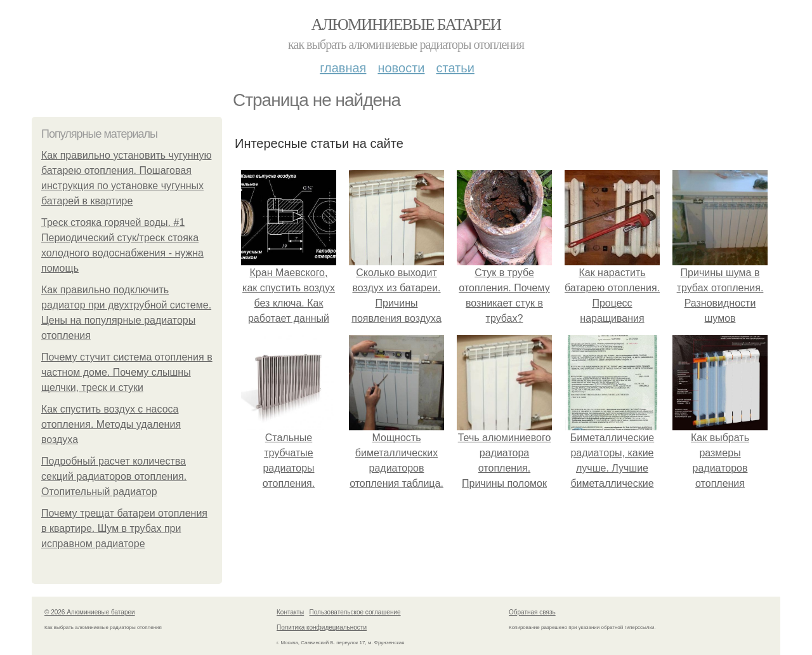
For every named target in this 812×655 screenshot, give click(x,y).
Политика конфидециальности (322, 627)
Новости (401, 68)
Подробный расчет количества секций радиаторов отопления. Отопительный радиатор (114, 476)
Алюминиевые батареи (406, 24)
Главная (343, 68)
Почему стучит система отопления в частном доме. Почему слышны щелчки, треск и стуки (127, 372)
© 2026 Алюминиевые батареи (90, 612)
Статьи (455, 68)
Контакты (290, 612)
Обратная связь (532, 612)
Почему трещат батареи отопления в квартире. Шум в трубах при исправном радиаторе (124, 528)
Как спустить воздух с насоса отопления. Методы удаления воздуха (111, 424)
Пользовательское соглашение (355, 612)
